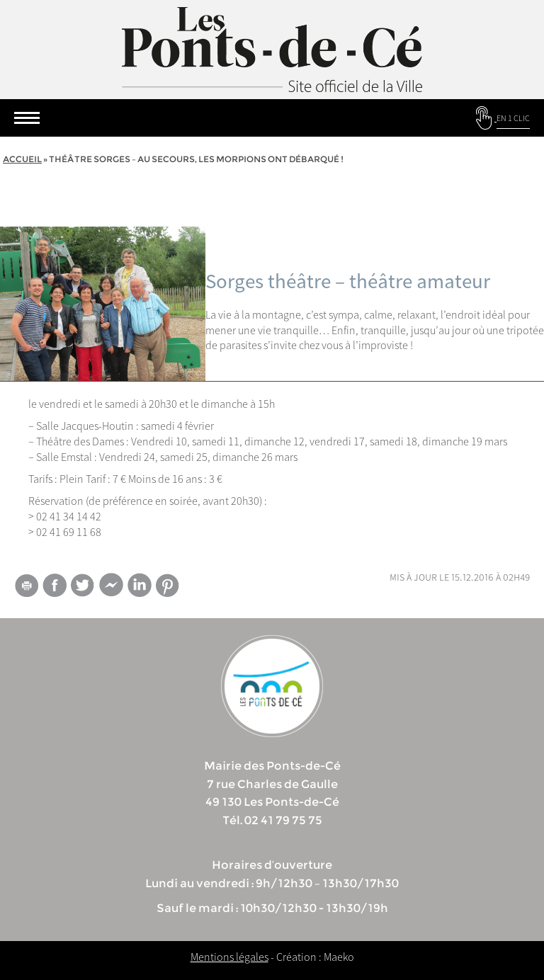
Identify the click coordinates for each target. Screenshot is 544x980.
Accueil (22, 159)
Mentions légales (229, 957)
